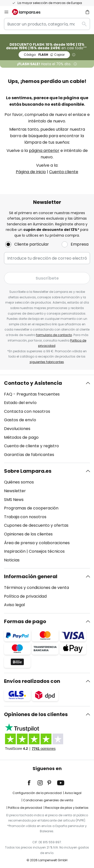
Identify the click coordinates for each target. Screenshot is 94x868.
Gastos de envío (20, 420)
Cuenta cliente (64, 172)
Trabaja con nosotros (25, 517)
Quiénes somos (19, 482)
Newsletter (15, 491)
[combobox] (47, 24)
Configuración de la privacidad (37, 793)
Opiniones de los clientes (28, 534)
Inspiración (15, 551)
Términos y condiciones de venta (36, 588)
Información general (31, 576)
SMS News (14, 500)
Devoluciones (17, 429)
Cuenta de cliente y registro (31, 446)
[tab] (47, 419)
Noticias (12, 560)
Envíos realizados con (32, 681)
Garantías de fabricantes (29, 455)
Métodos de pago (21, 437)
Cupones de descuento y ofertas (36, 525)
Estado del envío (20, 403)
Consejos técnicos (47, 551)
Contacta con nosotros (27, 411)
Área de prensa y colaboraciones (37, 543)
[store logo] (29, 12)
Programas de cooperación (31, 508)
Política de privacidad (25, 596)
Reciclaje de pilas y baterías (67, 808)
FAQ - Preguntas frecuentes (32, 394)
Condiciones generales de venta (48, 800)
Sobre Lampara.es (28, 471)
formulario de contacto (54, 335)
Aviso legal (14, 605)
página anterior (44, 151)
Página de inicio (31, 172)
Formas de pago (25, 621)
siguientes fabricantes (47, 362)
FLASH (44, 55)
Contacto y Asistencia (33, 383)
